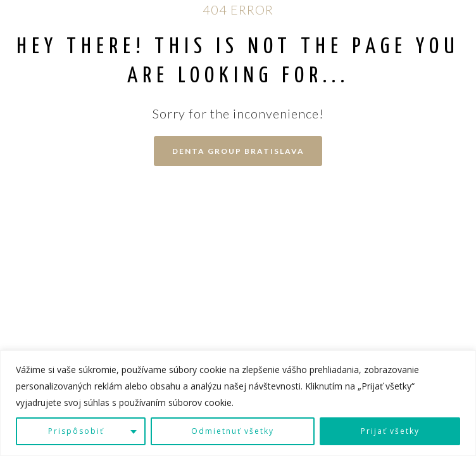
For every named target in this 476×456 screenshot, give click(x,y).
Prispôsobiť (76, 431)
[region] (238, 403)
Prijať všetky (390, 431)
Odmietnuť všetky (233, 431)
